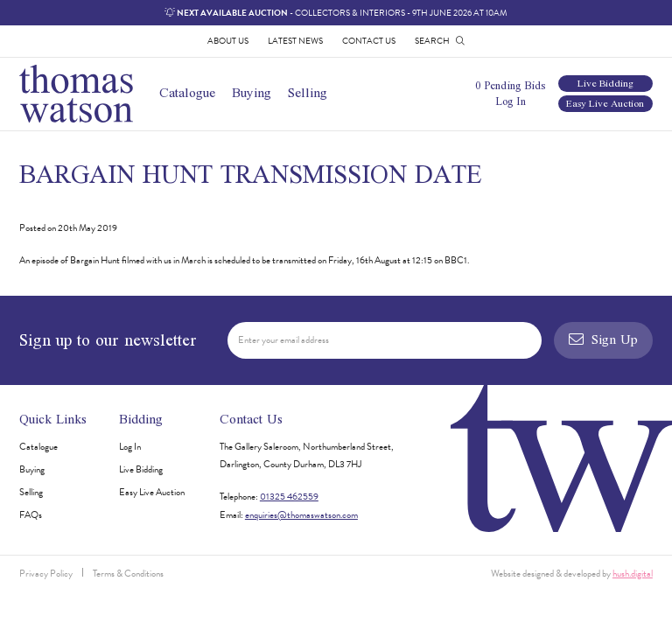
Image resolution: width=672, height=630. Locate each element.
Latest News (295, 41)
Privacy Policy (46, 574)
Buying (252, 92)
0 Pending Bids (510, 85)
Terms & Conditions (128, 574)
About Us (228, 41)
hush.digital (633, 574)
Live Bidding (605, 84)
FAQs (31, 515)
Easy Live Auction (605, 104)
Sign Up (603, 339)
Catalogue (187, 92)
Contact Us (369, 41)
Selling (308, 92)
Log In (511, 101)
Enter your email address (283, 340)
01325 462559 (289, 497)
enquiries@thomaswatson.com (301, 515)
